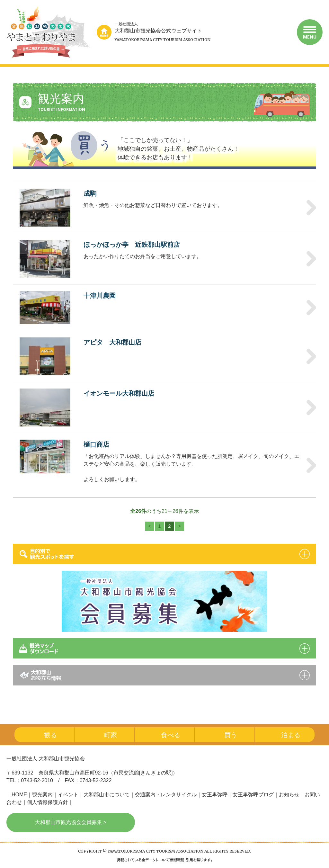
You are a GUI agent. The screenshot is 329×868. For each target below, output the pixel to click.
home (104, 32)
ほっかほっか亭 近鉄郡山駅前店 (132, 245)
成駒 (90, 193)
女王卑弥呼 (215, 795)
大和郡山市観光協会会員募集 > (71, 822)
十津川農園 (100, 296)
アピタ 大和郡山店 (112, 342)
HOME (19, 795)
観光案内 (42, 795)
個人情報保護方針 (48, 802)
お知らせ (289, 795)
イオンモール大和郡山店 (119, 393)
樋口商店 (96, 444)
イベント (68, 795)
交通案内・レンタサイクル (166, 795)
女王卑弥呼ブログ (253, 795)
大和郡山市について (107, 795)
